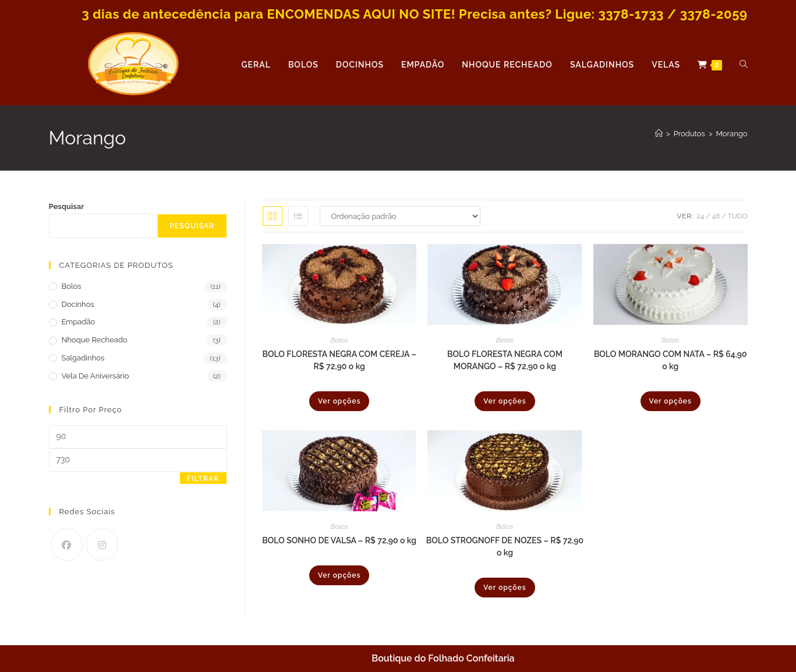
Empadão (79, 322)
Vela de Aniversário (95, 376)
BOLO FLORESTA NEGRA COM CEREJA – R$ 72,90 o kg (339, 360)
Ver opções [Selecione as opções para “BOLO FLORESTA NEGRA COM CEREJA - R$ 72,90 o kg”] (339, 401)
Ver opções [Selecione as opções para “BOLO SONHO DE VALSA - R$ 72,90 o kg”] (339, 575)
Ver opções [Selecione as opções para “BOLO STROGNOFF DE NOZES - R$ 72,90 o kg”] (505, 588)
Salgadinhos (83, 358)
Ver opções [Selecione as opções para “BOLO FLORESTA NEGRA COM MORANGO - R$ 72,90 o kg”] (505, 401)
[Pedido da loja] (400, 216)
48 (716, 216)
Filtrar (203, 479)
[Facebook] (67, 545)
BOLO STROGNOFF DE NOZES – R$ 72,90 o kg (505, 547)
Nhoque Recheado (95, 340)
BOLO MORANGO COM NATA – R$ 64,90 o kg (671, 360)
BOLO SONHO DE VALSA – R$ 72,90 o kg (339, 540)
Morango (732, 134)
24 (701, 216)
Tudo (738, 216)
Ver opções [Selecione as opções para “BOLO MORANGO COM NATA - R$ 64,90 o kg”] (671, 401)
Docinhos (78, 304)
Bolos (339, 340)
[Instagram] (102, 545)
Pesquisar (67, 206)
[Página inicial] (659, 134)
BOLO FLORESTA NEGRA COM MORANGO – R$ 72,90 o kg (505, 360)
